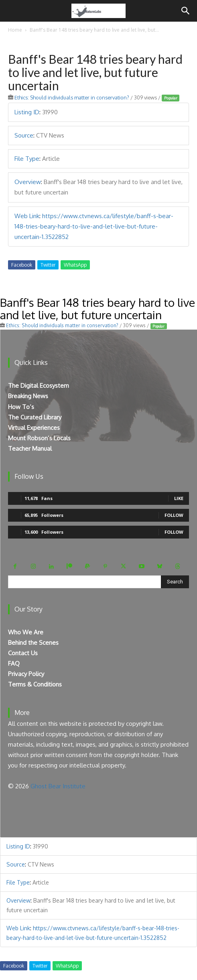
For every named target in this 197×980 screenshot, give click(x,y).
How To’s (21, 407)
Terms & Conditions (35, 684)
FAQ (14, 663)
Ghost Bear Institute (58, 786)
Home (15, 30)
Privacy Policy (26, 674)
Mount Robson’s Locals (39, 438)
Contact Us (23, 653)
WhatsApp (75, 265)
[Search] (186, 11)
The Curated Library (35, 417)
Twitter (48, 265)
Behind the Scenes (33, 643)
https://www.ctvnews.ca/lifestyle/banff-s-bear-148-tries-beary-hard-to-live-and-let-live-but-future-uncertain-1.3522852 (94, 226)
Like (179, 498)
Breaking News (28, 396)
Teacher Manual (30, 448)
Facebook (22, 265)
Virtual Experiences (34, 428)
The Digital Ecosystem (39, 386)
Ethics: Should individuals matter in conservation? (72, 97)
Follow (174, 515)
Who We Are (26, 632)
